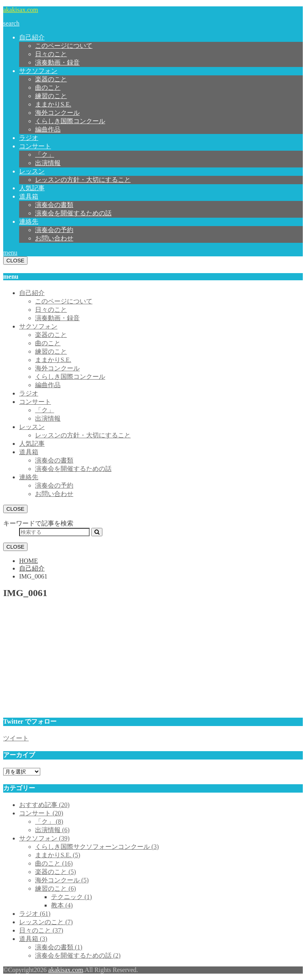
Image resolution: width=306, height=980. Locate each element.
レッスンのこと (46, 922)
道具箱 (29, 196)
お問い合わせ (54, 238)
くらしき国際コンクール (70, 121)
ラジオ (29, 138)
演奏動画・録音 (57, 62)
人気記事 (32, 188)
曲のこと (48, 88)
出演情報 (48, 163)
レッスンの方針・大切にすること (83, 180)
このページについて (64, 46)
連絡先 (29, 221)
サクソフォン (38, 71)
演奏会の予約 (54, 230)
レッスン (32, 171)
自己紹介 (32, 37)
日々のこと (51, 54)
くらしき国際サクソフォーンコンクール (97, 847)
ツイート (16, 738)
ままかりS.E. (53, 104)
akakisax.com (21, 10)
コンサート (35, 146)
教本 (62, 905)
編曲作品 (48, 129)
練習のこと (51, 96)
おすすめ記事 (44, 805)
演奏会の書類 (54, 205)
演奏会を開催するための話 (73, 213)
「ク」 (45, 154)
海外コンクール (57, 113)
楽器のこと (51, 79)
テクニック (72, 897)
